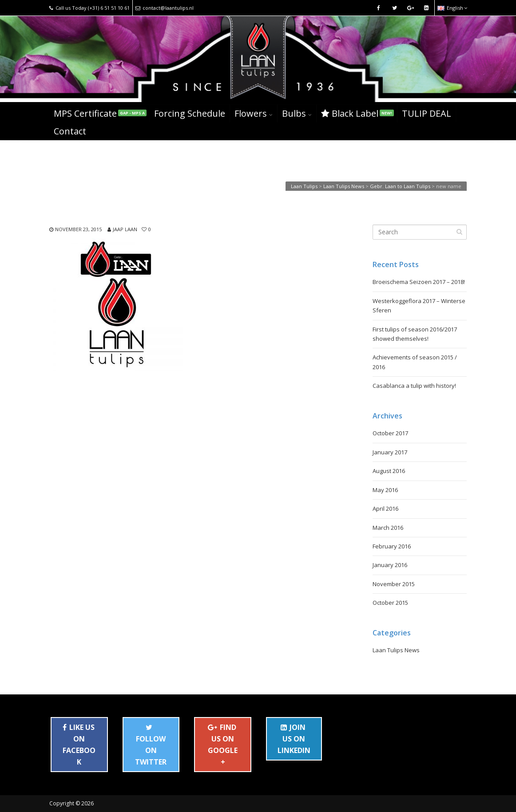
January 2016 (390, 565)
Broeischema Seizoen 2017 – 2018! (419, 282)
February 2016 (392, 546)
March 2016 (388, 528)
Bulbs (294, 113)
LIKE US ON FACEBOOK (79, 745)
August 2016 (389, 471)
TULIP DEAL (427, 113)
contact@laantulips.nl (165, 8)
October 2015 (390, 603)
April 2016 (385, 508)
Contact (70, 131)
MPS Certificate (100, 113)
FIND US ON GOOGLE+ (223, 745)
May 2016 (385, 490)
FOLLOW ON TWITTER (151, 747)
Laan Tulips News (396, 650)
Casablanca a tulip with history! (414, 386)
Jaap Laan (125, 229)
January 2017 (390, 452)
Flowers (251, 113)
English (452, 8)
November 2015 (394, 584)
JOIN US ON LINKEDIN (294, 739)
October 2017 (390, 433)
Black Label (357, 113)
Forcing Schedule (190, 113)
